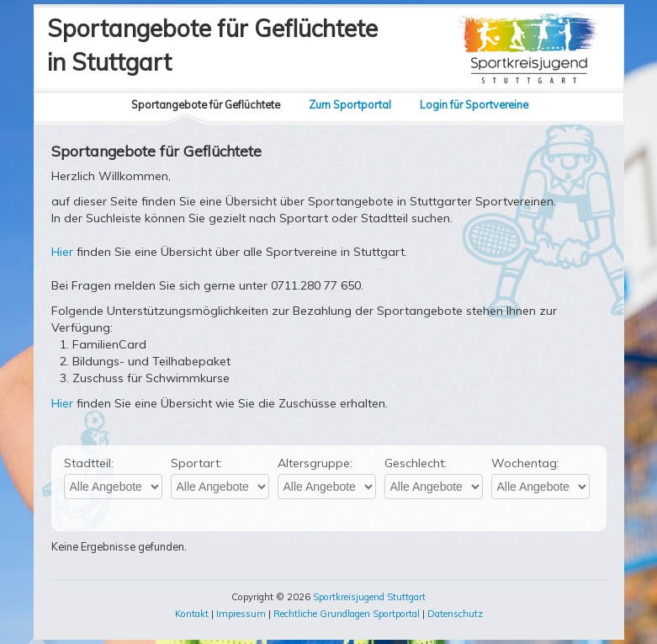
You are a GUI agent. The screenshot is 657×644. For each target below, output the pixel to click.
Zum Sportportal (350, 104)
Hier (62, 252)
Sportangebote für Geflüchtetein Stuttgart (212, 45)
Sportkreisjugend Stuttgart (369, 597)
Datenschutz (455, 614)
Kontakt (192, 614)
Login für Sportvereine (474, 104)
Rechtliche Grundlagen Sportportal (347, 614)
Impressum (241, 614)
